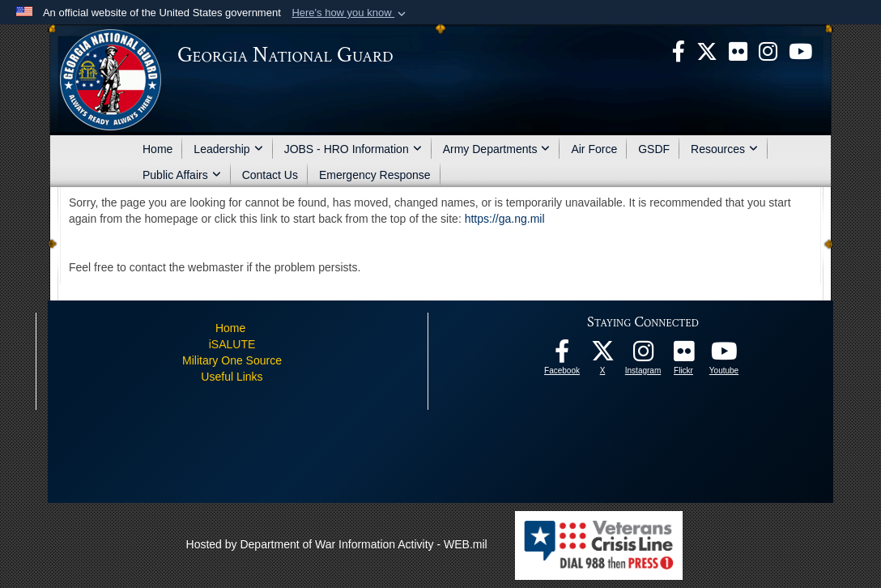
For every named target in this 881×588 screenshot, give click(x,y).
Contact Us (270, 175)
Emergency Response (375, 175)
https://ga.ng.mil (505, 219)
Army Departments (497, 149)
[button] (350, 13)
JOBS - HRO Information (353, 149)
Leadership (228, 149)
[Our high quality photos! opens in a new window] (683, 356)
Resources (724, 149)
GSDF (654, 149)
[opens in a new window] (738, 50)
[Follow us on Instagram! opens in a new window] (643, 356)
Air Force (594, 149)
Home (157, 149)
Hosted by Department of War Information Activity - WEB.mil (337, 544)
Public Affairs (182, 175)
